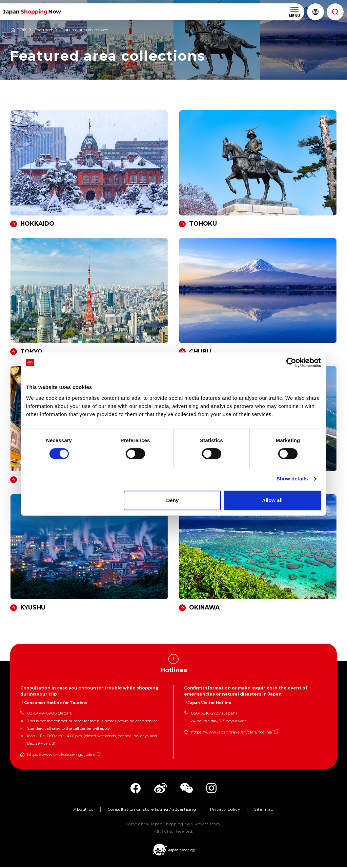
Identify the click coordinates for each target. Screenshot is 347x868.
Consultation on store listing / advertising (152, 810)
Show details (292, 479)
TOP (22, 30)
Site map (264, 810)
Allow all (272, 500)
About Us (84, 810)
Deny (173, 500)
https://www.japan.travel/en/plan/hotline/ (232, 733)
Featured (43, 30)
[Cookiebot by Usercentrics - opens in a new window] (291, 363)
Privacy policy (225, 810)
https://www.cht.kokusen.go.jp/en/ (61, 755)
